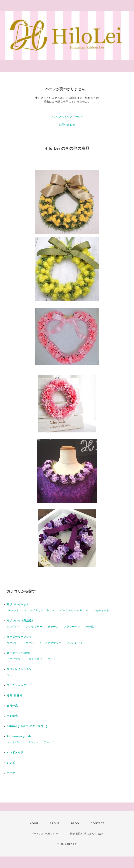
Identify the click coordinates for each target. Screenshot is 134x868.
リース (30, 643)
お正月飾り (35, 659)
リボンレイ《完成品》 (21, 621)
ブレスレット (75, 643)
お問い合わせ (67, 125)
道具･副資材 (14, 696)
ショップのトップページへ (67, 117)
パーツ (11, 773)
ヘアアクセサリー (50, 643)
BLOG (75, 824)
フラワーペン (72, 627)
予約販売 (12, 716)
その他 (90, 627)
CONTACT (97, 824)
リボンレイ (14, 643)
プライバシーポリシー (45, 834)
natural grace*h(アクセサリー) (27, 726)
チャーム (53, 627)
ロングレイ (14, 627)
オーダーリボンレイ (19, 637)
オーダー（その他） (21, 653)
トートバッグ (15, 742)
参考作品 (12, 706)
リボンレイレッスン (19, 669)
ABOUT (55, 824)
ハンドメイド (15, 753)
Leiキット (13, 610)
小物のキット (101, 610)
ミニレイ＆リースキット (39, 610)
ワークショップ (16, 685)
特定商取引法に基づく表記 (87, 834)
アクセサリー (34, 627)
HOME (34, 824)
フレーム (12, 675)
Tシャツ (33, 742)
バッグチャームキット (74, 610)
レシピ (11, 763)
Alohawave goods (19, 736)
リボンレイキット (18, 604)
